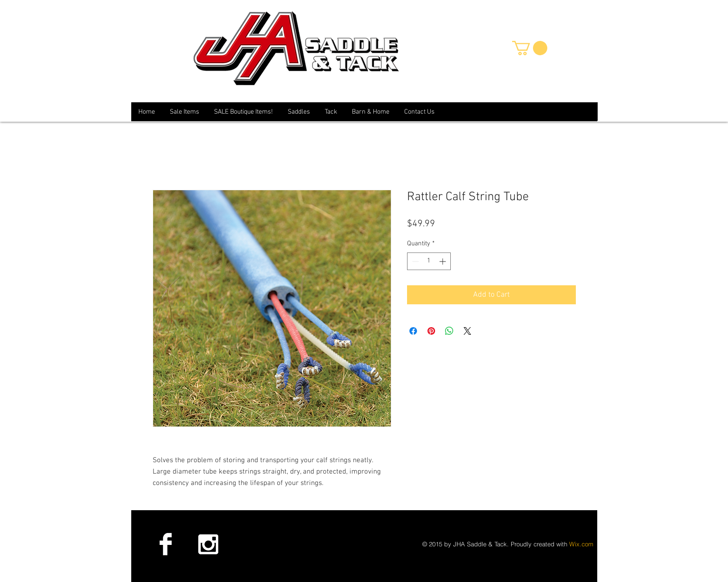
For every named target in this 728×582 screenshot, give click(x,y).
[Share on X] (467, 331)
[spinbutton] (429, 261)
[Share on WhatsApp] (449, 331)
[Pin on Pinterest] (431, 331)
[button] (530, 48)
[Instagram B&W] (208, 544)
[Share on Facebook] (413, 331)
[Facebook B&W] (165, 544)
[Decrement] (414, 261)
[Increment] (443, 261)
